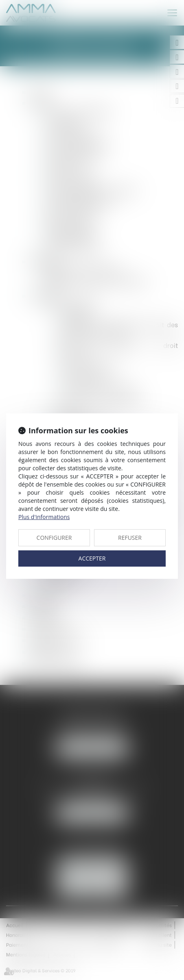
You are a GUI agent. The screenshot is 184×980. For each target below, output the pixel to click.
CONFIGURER (54, 538)
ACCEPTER (92, 558)
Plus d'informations (44, 517)
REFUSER (130, 538)
